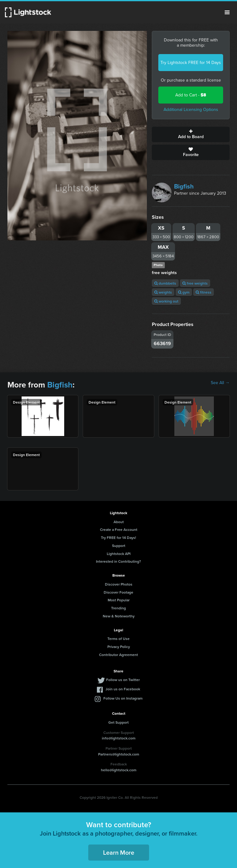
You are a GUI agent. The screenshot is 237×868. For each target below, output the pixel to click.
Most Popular (119, 600)
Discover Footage (118, 592)
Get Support (118, 722)
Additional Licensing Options (191, 110)
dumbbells (165, 283)
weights (163, 292)
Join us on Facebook (123, 689)
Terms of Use (118, 639)
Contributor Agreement (118, 655)
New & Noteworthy (119, 616)
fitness (204, 292)
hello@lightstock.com (119, 770)
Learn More (119, 852)
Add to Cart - (191, 95)
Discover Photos (119, 584)
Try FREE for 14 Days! (118, 538)
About (119, 522)
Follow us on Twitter (123, 680)
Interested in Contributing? (118, 561)
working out (166, 301)
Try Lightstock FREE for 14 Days (191, 63)
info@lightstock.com (119, 738)
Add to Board (191, 134)
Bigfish (184, 186)
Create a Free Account (119, 529)
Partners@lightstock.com (119, 754)
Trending (118, 608)
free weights (195, 283)
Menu (227, 12)
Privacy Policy (119, 647)
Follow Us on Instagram (123, 698)
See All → (220, 383)
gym (184, 292)
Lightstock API (119, 554)
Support (119, 546)
